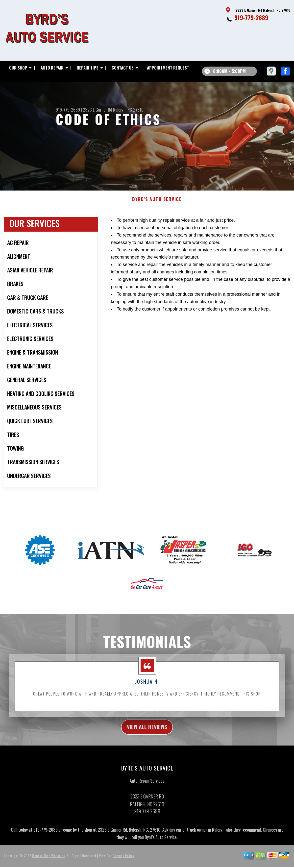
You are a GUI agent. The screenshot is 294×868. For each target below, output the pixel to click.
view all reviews (147, 732)
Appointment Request (168, 68)
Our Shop (18, 68)
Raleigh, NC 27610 (128, 110)
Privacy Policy (123, 862)
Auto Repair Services (147, 787)
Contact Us (123, 68)
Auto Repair (52, 68)
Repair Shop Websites (49, 862)
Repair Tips (88, 68)
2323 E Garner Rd (98, 110)
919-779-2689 (251, 17)
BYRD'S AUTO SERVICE (157, 204)
